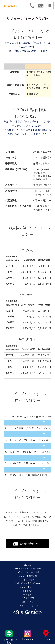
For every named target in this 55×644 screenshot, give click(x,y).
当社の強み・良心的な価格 (28, 583)
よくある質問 (28, 598)
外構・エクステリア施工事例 (28, 569)
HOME (27, 565)
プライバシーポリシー (28, 606)
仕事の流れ (28, 591)
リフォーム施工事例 (28, 576)
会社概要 (28, 595)
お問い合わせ (28, 602)
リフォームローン (28, 587)
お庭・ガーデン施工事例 (28, 572)
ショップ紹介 (28, 580)
